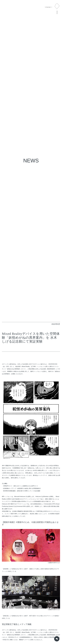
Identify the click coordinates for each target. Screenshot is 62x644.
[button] (49, 7)
